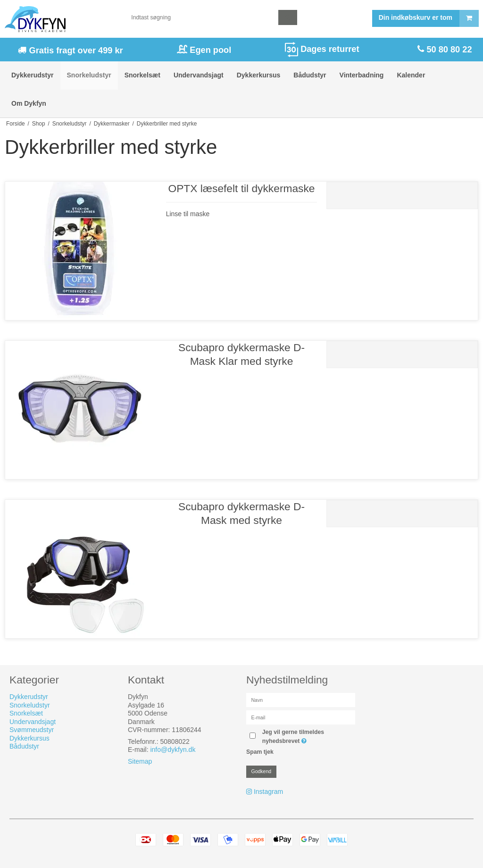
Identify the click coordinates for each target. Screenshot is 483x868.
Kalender (411, 75)
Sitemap (140, 761)
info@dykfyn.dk (173, 750)
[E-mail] (301, 717)
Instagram (268, 792)
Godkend (262, 771)
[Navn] (301, 699)
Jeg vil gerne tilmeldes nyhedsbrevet (307, 736)
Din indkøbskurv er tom (429, 18)
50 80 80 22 (448, 50)
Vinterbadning (362, 75)
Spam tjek (260, 752)
